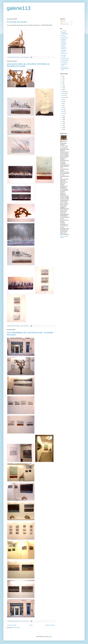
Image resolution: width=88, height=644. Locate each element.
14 (62, 122)
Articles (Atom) (16, 628)
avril (62, 107)
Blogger (50, 637)
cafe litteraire (64, 62)
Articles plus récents (12, 625)
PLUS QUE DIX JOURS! (17, 22)
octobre (63, 95)
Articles (63, 21)
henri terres (64, 31)
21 (62, 84)
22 (62, 82)
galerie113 (19, 8)
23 (62, 80)
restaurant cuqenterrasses (65, 33)
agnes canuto (64, 67)
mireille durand (65, 37)
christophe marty (65, 59)
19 (62, 88)
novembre (64, 93)
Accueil (31, 625)
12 (62, 126)
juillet (63, 101)
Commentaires (65, 24)
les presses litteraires (64, 40)
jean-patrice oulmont (64, 48)
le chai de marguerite (64, 42)
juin (62, 103)
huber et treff (64, 54)
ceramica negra (65, 61)
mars (63, 109)
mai (62, 105)
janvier (63, 113)
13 (62, 124)
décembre (64, 92)
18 (62, 90)
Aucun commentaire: (25, 57)
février (63, 111)
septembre (64, 97)
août (62, 99)
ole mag (63, 36)
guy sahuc (64, 55)
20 (62, 86)
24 (62, 78)
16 (62, 118)
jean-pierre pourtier (64, 45)
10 (62, 129)
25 (62, 76)
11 (62, 128)
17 (62, 116)
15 (62, 120)
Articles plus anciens (50, 625)
